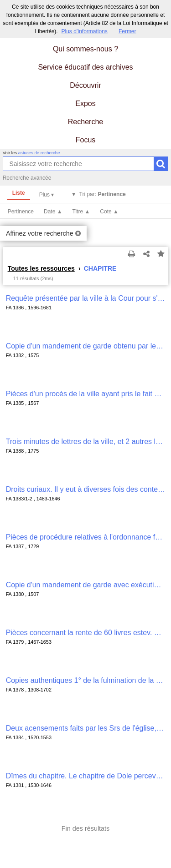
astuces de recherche (39, 153)
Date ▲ (53, 212)
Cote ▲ (109, 212)
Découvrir (85, 85)
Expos (85, 103)
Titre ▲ (81, 212)
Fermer (127, 31)
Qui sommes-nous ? (85, 49)
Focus (86, 140)
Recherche (85, 122)
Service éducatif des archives (85, 67)
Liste (19, 193)
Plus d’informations (84, 31)
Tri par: (103, 194)
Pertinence (21, 212)
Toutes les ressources (41, 268)
